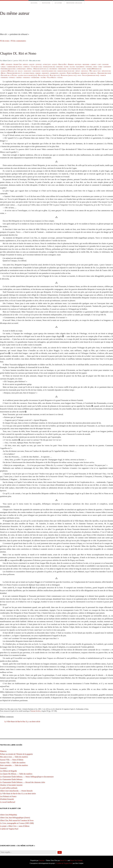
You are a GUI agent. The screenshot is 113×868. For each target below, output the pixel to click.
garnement (107, 67)
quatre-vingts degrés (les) (27, 75)
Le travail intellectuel (8, 802)
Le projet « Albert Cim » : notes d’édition (15, 826)
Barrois (71, 64)
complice (26, 67)
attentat (39, 64)
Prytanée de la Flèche (9, 75)
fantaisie (89, 67)
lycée (84, 69)
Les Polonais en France (8, 796)
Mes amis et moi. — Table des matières (14, 757)
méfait (78, 71)
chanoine (105, 64)
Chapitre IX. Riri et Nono (18, 53)
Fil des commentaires (18, 41)
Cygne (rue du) (36, 67)
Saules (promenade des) (91, 75)
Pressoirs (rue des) (104, 73)
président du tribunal (89, 73)
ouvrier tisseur (29, 73)
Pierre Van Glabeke (76, 860)
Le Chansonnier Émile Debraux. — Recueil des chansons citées (23, 782)
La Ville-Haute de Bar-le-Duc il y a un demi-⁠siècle (22, 722)
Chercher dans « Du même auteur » (18, 846)
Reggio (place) (43, 75)
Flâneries (3, 751)
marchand (27, 71)
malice (20, 71)
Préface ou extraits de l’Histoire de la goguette (16, 754)
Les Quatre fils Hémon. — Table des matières (16, 774)
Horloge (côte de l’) (41, 69)
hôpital (29, 69)
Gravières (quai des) (8, 69)
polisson (63, 73)
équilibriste (80, 67)
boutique (78, 64)
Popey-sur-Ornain (73, 73)
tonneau (12, 77)
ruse (79, 75)
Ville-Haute (51, 77)
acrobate (9, 64)
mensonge (85, 71)
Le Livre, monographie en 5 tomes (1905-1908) (17, 823)
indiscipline (62, 69)
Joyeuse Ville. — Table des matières (13, 763)
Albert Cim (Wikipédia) (8, 815)
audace (55, 64)
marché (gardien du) (49, 71)
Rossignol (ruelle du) (69, 75)
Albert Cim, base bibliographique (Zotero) (15, 818)
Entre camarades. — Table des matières (14, 765)
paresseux (45, 73)
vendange (26, 77)
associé (32, 64)
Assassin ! (4, 768)
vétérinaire (35, 77)
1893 (3, 64)
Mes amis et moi (35, 60)
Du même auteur (15, 13)
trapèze (19, 77)
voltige (60, 77)
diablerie (59, 67)
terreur (103, 75)
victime (43, 77)
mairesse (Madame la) (9, 71)
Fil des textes (5, 41)
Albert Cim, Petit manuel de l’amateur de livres (17, 820)
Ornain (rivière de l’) (15, 73)
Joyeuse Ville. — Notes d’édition (12, 760)
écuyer (72, 67)
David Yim (64, 860)
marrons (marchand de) (66, 71)
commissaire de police (14, 67)
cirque (3, 67)
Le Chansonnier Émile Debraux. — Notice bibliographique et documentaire (27, 777)
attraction (47, 64)
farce (95, 67)
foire (100, 67)
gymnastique (21, 69)
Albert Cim (6, 60)
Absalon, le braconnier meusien (11, 785)
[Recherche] (28, 852)
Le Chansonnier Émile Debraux (11, 779)
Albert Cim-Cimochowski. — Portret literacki (16, 791)
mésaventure (106, 71)
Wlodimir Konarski (7, 799)
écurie (66, 67)
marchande (36, 71)
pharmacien (54, 73)
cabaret (94, 64)
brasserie (86, 64)
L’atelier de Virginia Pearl (9, 829)
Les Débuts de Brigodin (8, 771)
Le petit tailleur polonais (9, 788)
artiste (25, 64)
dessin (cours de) (49, 67)
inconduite (53, 69)
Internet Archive (36, 711)
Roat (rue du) (55, 75)
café (99, 64)
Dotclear (42, 860)
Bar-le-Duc (63, 64)
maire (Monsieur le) (94, 69)
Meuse (3, 73)
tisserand (4, 77)
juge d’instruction (74, 69)
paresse (38, 73)
